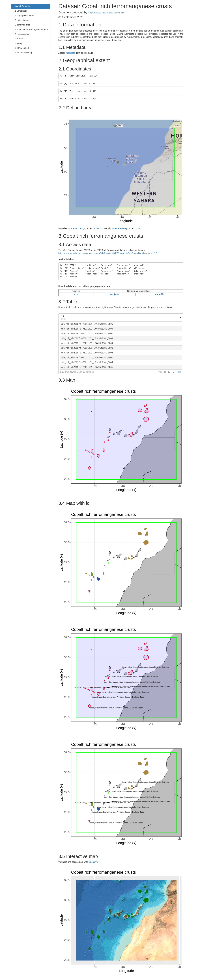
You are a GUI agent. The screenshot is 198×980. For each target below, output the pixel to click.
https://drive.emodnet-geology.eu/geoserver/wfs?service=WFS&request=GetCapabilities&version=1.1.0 (108, 253)
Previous (162, 372)
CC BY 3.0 (98, 228)
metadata (71, 53)
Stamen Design (78, 228)
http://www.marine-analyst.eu (106, 13)
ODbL (138, 228)
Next (179, 372)
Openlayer (94, 862)
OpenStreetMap (120, 228)
